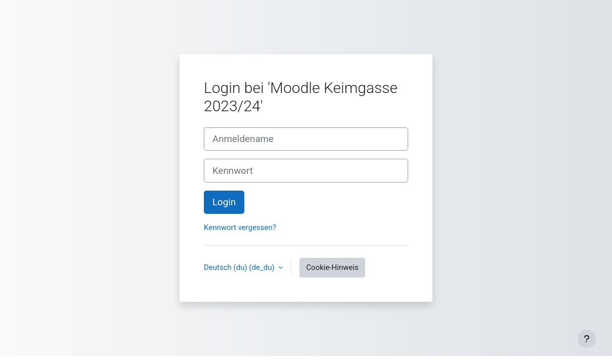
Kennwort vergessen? (240, 227)
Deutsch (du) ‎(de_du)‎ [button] (240, 267)
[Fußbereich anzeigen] (587, 339)
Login (224, 202)
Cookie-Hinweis (332, 267)
